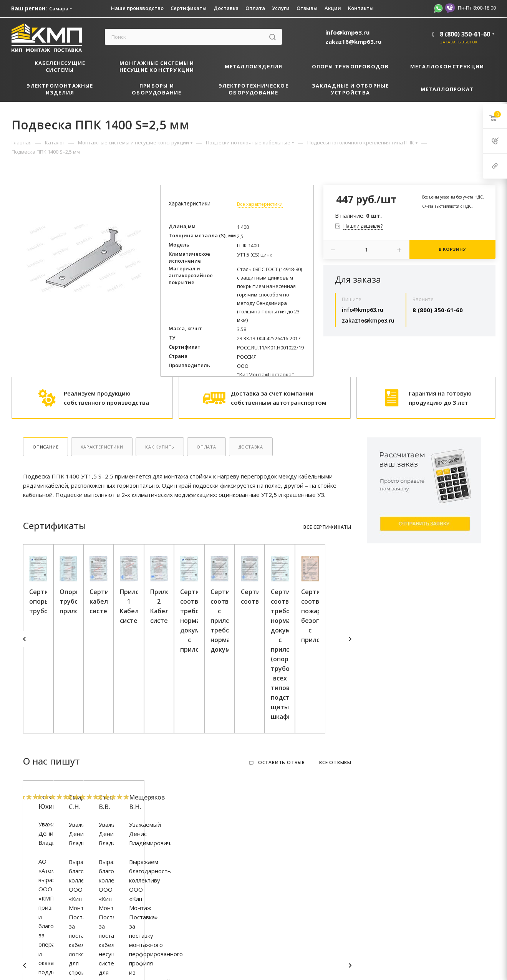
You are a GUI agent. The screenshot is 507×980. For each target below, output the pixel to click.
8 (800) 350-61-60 (465, 34)
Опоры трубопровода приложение (187, 686)
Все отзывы (335, 776)
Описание (46, 447)
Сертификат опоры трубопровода (78, 686)
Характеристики (102, 447)
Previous (25, 645)
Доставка (251, 447)
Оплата (206, 447)
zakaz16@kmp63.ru (353, 41)
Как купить (160, 447)
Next (350, 645)
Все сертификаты (327, 527)
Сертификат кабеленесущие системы (297, 686)
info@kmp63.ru (347, 32)
